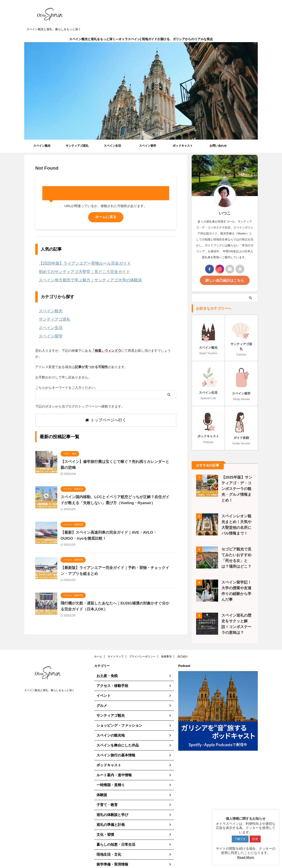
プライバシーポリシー (142, 644)
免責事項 (166, 644)
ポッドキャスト (183, 146)
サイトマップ (116, 644)
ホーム (98, 644)
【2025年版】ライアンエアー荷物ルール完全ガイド (77, 263)
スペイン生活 (112, 146)
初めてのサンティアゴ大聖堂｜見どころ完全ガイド (77, 270)
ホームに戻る (106, 217)
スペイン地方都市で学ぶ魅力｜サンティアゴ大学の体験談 (82, 277)
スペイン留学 (148, 146)
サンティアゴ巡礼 (77, 146)
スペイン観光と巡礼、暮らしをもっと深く (49, 677)
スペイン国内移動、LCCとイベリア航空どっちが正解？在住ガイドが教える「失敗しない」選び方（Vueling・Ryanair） (116, 494)
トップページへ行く (106, 411)
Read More (246, 857)
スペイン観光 (42, 146)
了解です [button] (240, 839)
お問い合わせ (218, 146)
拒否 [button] (255, 839)
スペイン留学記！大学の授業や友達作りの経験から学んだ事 (236, 575)
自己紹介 (183, 644)
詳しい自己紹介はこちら (225, 280)
